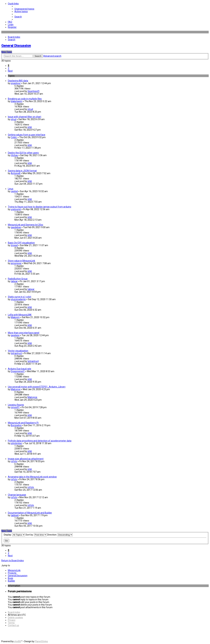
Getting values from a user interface (27, 135)
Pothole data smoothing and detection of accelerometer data (40, 441)
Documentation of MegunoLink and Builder (30, 513)
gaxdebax (16, 227)
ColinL (14, 137)
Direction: (60, 535)
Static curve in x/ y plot (20, 297)
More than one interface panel (24, 333)
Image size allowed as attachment (26, 459)
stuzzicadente (18, 299)
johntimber (16, 443)
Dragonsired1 (18, 371)
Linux (11, 189)
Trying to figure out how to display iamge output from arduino (40, 207)
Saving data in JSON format (22, 171)
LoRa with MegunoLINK (20, 315)
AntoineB (16, 173)
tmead (14, 245)
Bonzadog (16, 425)
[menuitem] (24, 9)
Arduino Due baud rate (20, 369)
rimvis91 (15, 407)
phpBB (18, 641)
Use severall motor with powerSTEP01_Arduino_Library (37, 387)
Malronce (16, 389)
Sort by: (36, 535)
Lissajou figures (16, 405)
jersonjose (16, 263)
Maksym (15, 317)
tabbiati (15, 515)
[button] (10, 71)
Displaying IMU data (18, 81)
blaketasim (17, 101)
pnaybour (16, 83)
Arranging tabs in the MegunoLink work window (32, 477)
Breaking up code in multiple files (25, 99)
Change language (17, 495)
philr (30, 127)
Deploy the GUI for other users (23, 153)
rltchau (14, 155)
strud (30, 109)
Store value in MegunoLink (21, 261)
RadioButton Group (18, 279)
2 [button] (9, 68)
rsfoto (14, 461)
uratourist (16, 209)
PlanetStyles (41, 641)
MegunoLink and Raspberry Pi (23, 423)
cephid (14, 191)
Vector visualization (18, 351)
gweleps (15, 335)
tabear (14, 281)
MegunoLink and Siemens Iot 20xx (26, 225)
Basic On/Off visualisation (21, 243)
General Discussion (16, 46)
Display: (14, 535)
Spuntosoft (33, 91)
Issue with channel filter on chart (25, 117)
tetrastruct (16, 353)
